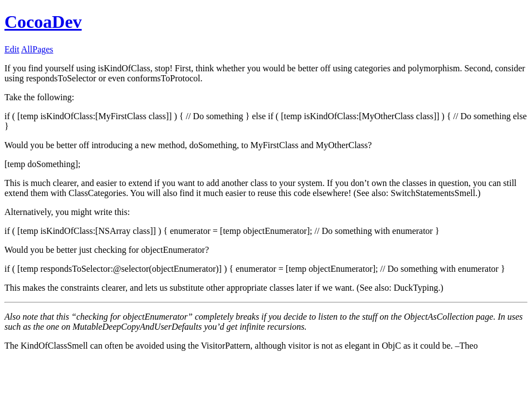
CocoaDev (43, 22)
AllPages (37, 49)
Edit (12, 49)
